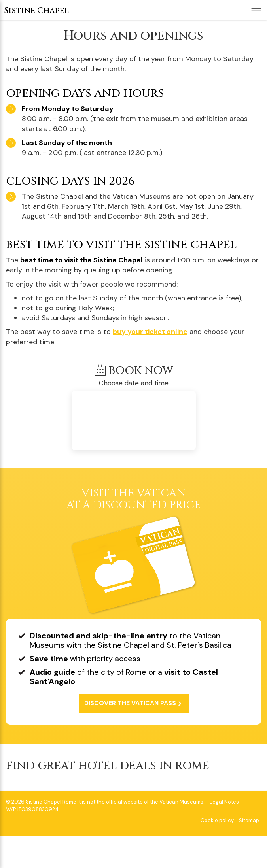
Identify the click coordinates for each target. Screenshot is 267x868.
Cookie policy (217, 820)
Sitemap (249, 820)
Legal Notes (224, 802)
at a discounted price (133, 500)
